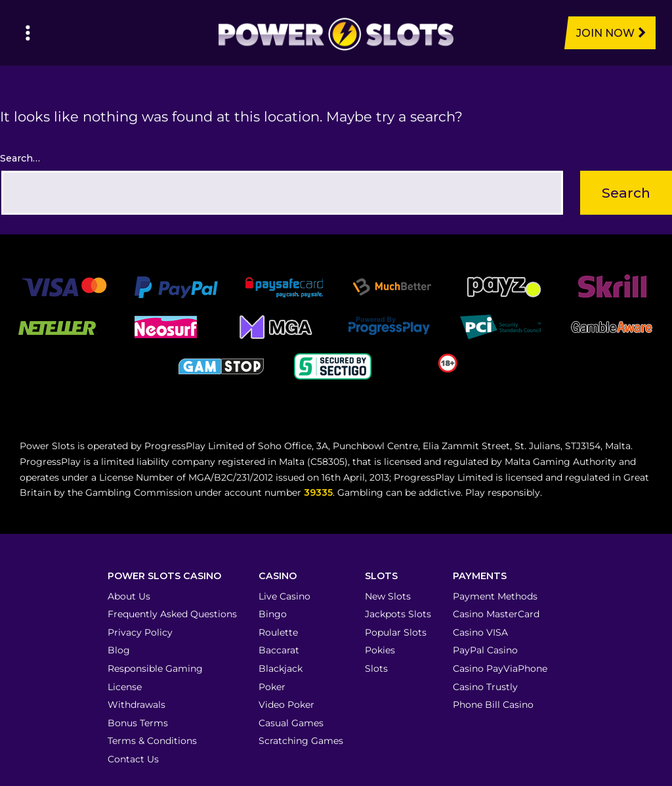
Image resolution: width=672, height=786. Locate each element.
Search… (20, 158)
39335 (318, 492)
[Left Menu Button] (28, 33)
